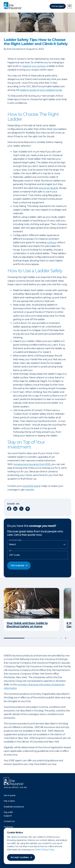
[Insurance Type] (37, 544)
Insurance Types (15, 540)
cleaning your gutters (34, 66)
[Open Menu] (70, 6)
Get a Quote (10, 795)
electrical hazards (48, 188)
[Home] (13, 6)
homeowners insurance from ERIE (32, 464)
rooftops (51, 242)
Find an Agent (58, 6)
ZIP (10, 551)
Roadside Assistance (14, 807)
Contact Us (9, 821)
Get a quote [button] (17, 565)
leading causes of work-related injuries (41, 90)
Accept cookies (20, 857)
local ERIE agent (31, 486)
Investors (8, 827)
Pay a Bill (8, 812)
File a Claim (9, 801)
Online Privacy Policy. (45, 850)
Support (8, 816)
